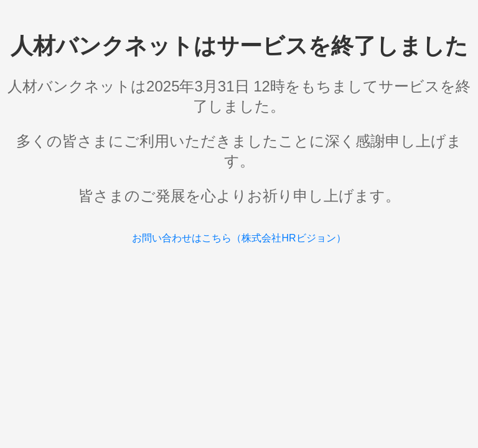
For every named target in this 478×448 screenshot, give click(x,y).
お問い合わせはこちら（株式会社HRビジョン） (239, 238)
